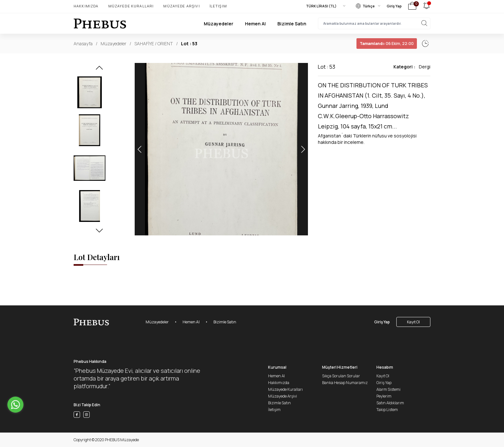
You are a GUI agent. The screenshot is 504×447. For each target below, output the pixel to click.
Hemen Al (255, 24)
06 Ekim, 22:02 (372, 44)
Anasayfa (83, 44)
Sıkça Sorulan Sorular (341, 376)
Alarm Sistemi (388, 389)
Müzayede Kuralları (131, 6)
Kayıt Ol (413, 322)
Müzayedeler (219, 24)
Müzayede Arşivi (181, 6)
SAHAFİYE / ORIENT (154, 44)
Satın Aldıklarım (390, 403)
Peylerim (384, 396)
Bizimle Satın (292, 24)
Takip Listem (387, 410)
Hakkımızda (86, 6)
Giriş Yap (394, 6)
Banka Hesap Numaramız (345, 383)
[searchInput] (374, 23)
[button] (99, 70)
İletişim (218, 6)
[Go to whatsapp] (15, 405)
